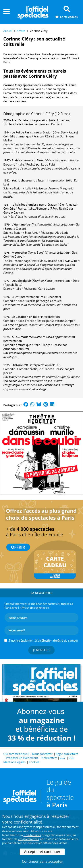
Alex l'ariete (20, 120)
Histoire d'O (20, 365)
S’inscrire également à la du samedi (43, 640)
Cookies (34, 762)
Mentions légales (14, 762)
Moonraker (19, 253)
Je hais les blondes (24, 204)
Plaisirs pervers (22, 160)
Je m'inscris (42, 650)
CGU (71, 758)
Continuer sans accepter (42, 861)
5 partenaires (32, 835)
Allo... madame (22, 337)
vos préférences (28, 839)
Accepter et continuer (42, 852)
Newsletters (49, 758)
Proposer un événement (22, 758)
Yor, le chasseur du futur (28, 180)
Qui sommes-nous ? (16, 754)
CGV (63, 758)
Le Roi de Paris (22, 132)
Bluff (15, 297)
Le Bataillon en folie (25, 317)
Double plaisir (21, 281)
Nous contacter (42, 754)
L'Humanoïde (21, 224)
